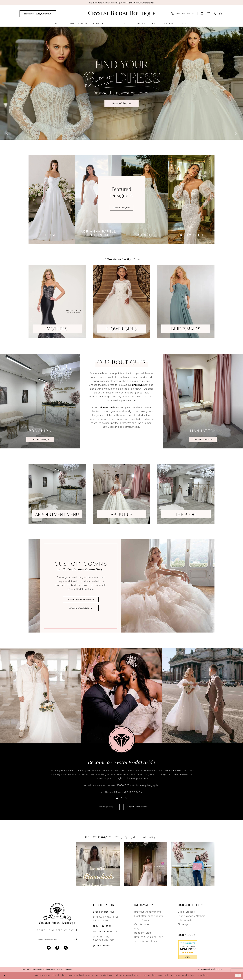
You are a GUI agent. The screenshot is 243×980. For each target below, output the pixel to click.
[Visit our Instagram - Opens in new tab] (66, 949)
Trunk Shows (142, 922)
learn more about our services (81, 599)
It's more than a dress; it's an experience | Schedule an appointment (122, 3)
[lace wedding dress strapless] (122, 83)
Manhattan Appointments (149, 917)
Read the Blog (143, 934)
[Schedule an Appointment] (38, 14)
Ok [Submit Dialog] (238, 976)
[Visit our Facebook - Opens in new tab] (57, 949)
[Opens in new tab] (50, 865)
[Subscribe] (75, 941)
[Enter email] (57, 941)
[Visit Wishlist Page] (209, 14)
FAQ (137, 930)
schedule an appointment (81, 608)
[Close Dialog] (5, 977)
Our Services (142, 926)
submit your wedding (139, 808)
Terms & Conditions (146, 942)
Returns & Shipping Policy (149, 938)
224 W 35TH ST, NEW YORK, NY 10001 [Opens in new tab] (104, 940)
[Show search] (202, 14)
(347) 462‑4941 (102, 927)
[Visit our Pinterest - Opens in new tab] (49, 949)
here (205, 977)
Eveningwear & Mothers (192, 917)
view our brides (104, 808)
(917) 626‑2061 (102, 947)
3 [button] (126, 799)
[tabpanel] (122, 83)
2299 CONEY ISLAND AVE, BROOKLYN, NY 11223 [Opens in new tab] (106, 920)
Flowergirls (184, 926)
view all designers (122, 208)
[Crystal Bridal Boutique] (122, 14)
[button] (215, 14)
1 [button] (117, 799)
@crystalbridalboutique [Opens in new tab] (142, 838)
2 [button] (122, 799)
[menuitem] (38, 14)
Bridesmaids (185, 922)
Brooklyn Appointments (148, 913)
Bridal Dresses (186, 913)
